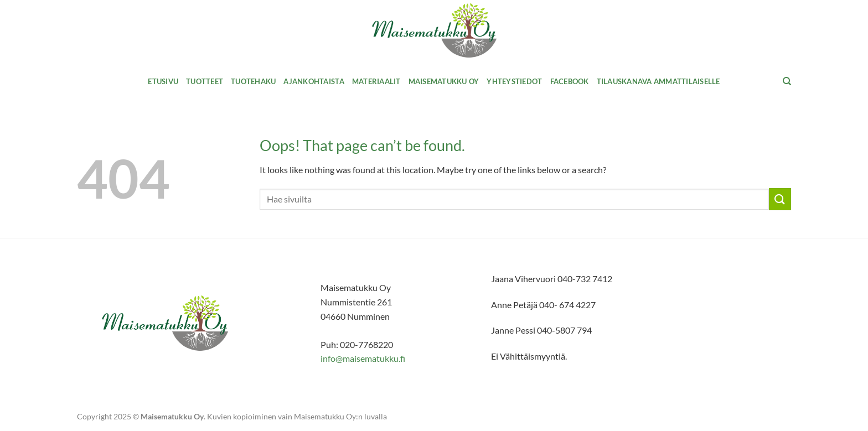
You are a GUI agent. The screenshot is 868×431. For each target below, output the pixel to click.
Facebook (570, 81)
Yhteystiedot (514, 81)
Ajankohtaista (314, 81)
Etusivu (163, 81)
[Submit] (780, 199)
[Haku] (787, 81)
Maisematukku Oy (444, 81)
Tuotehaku (253, 81)
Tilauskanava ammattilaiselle (658, 81)
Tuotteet (205, 81)
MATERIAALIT (376, 81)
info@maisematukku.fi (363, 358)
